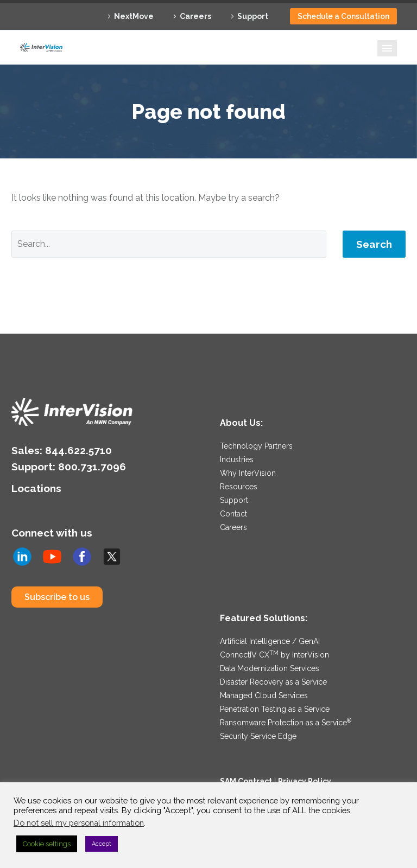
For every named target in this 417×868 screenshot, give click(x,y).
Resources (239, 487)
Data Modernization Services (270, 668)
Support (253, 16)
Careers (195, 16)
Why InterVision (248, 473)
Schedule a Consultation (343, 16)
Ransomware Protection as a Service (286, 723)
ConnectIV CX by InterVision (274, 655)
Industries (237, 459)
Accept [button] (102, 844)
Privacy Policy (305, 781)
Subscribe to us (57, 597)
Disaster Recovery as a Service (273, 682)
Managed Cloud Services (264, 695)
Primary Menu (387, 48)
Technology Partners (256, 446)
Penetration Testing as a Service (275, 709)
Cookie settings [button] (47, 844)
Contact (233, 514)
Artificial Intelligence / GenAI (270, 641)
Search (374, 244)
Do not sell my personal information (79, 823)
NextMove (134, 16)
